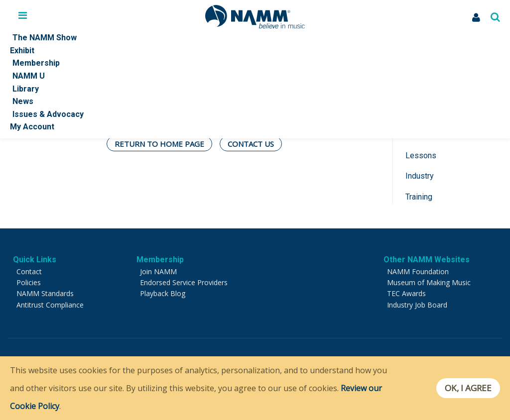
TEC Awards (406, 293)
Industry (420, 176)
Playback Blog (163, 293)
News (23, 101)
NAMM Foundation (418, 271)
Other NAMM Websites (427, 260)
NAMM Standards (45, 293)
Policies (29, 282)
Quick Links (35, 260)
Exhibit (22, 51)
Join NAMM (158, 271)
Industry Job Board (417, 305)
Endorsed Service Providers (184, 282)
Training (419, 197)
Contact (29, 271)
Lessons (421, 156)
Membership (36, 63)
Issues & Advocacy (48, 114)
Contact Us (251, 144)
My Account (32, 127)
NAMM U (29, 76)
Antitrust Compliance (50, 305)
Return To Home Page (159, 144)
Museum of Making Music (429, 282)
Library (26, 89)
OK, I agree (467, 388)
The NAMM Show (45, 38)
